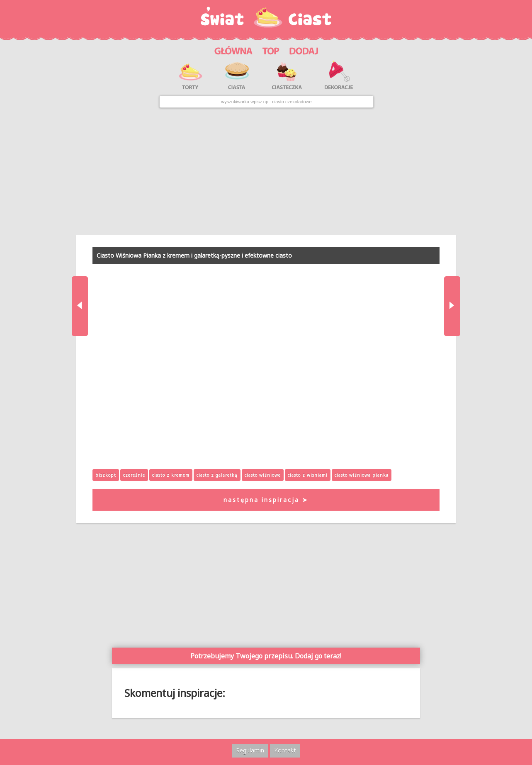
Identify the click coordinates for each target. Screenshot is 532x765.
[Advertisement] (266, 171)
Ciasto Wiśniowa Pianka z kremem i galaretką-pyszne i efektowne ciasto (194, 255)
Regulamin (250, 750)
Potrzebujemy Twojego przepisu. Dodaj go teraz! (266, 656)
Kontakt (285, 750)
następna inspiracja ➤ (266, 500)
